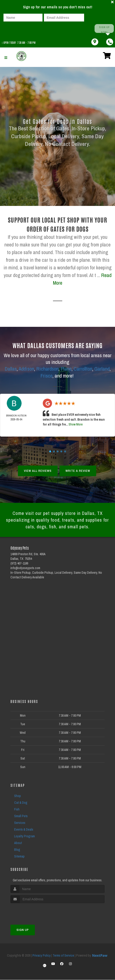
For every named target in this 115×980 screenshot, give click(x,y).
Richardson (47, 369)
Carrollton (83, 369)
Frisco (46, 375)
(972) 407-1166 (19, 564)
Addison (26, 369)
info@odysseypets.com (25, 568)
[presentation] (20, 28)
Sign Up (23, 930)
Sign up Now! (104, 29)
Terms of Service (63, 956)
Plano (66, 369)
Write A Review (78, 470)
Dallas (11, 369)
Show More (76, 423)
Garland (102, 369)
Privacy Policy (42, 956)
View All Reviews (38, 470)
